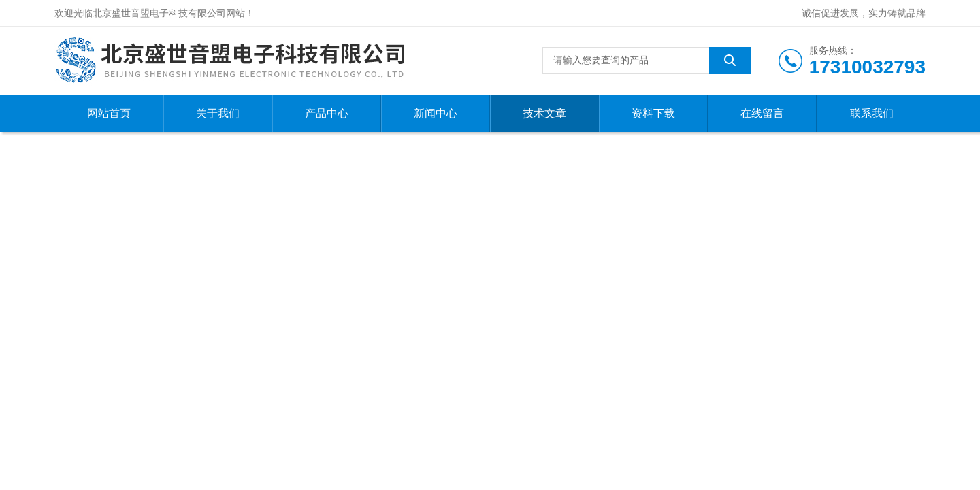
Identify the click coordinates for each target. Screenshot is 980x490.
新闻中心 (436, 113)
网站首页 (109, 113)
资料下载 (653, 113)
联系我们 (872, 113)
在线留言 (762, 113)
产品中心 (327, 113)
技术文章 (544, 113)
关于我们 (218, 113)
